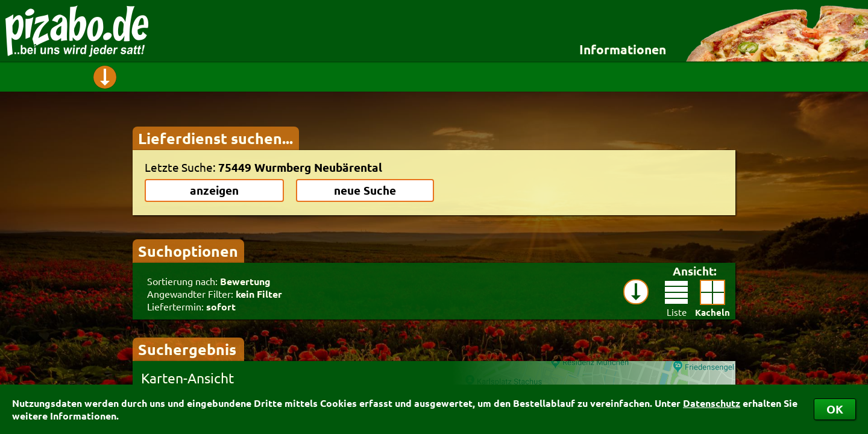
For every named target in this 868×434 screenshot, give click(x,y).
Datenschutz (712, 403)
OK (835, 409)
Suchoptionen (188, 251)
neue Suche (365, 190)
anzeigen (214, 190)
